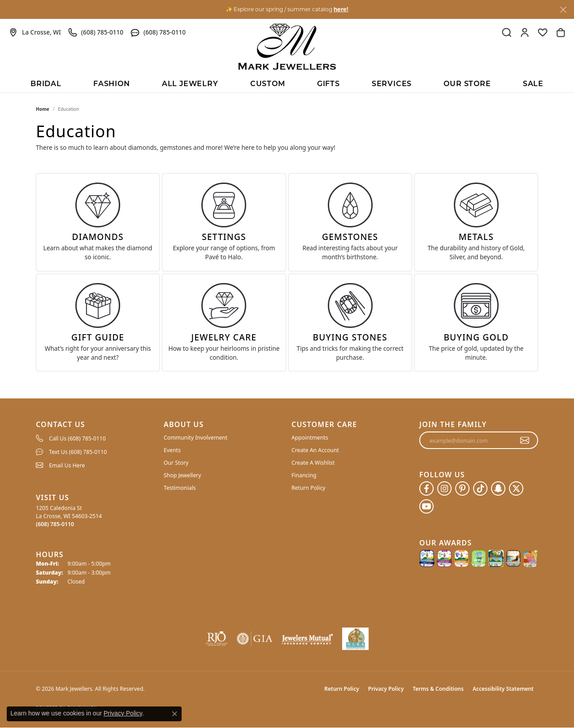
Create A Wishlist (313, 463)
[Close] (563, 10)
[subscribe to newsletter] (525, 440)
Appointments (310, 438)
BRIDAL (46, 84)
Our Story (176, 463)
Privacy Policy (386, 689)
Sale (533, 84)
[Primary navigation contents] (287, 83)
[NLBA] (355, 639)
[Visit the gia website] (255, 639)
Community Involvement (196, 438)
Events (172, 450)
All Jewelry (190, 84)
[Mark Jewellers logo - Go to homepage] (287, 47)
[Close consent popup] (174, 714)
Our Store (467, 84)
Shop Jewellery (182, 475)
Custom (268, 84)
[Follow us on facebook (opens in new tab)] (426, 488)
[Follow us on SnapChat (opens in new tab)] (498, 488)
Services (392, 84)
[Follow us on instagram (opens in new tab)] (444, 488)
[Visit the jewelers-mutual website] (307, 639)
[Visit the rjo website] (217, 639)
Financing (304, 475)
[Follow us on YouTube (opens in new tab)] (426, 506)
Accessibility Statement (503, 689)
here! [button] (341, 9)
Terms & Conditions (438, 689)
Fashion (112, 84)
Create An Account (315, 450)
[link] (35, 32)
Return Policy (309, 488)
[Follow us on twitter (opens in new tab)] (516, 488)
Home (43, 109)
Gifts (328, 84)
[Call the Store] (55, 524)
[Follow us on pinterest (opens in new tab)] (462, 488)
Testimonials (180, 488)
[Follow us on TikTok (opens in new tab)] (480, 488)
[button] (507, 32)
